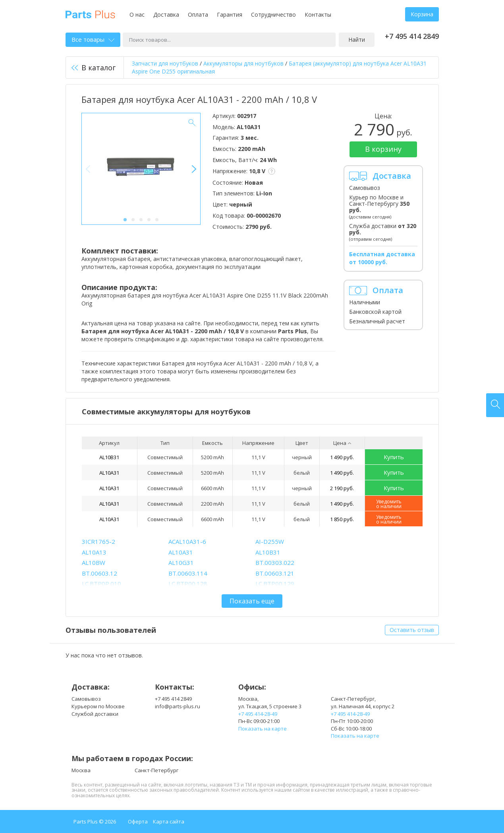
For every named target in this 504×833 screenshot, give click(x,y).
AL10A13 (94, 552)
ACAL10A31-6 (187, 541)
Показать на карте (263, 729)
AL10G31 (181, 562)
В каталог (94, 68)
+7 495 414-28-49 (258, 714)
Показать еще (252, 601)
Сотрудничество (273, 14)
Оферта (138, 821)
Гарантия (230, 14)
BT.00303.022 (275, 562)
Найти (357, 40)
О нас (137, 14)
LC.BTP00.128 (188, 584)
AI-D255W (270, 541)
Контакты (318, 14)
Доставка (166, 14)
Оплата (198, 14)
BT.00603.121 (275, 573)
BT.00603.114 (188, 573)
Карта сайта (169, 821)
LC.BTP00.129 (275, 584)
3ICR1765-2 (98, 541)
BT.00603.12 (99, 573)
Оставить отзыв (412, 630)
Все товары (93, 39)
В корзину (383, 149)
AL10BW (94, 562)
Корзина (422, 14)
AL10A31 (109, 473)
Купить (394, 457)
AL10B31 (109, 457)
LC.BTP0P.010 (101, 584)
